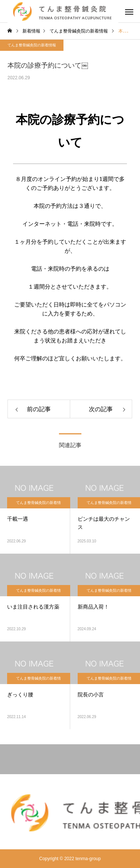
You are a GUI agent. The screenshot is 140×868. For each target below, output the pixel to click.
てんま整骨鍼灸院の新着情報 (32, 45)
